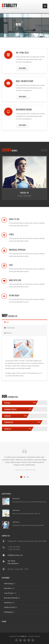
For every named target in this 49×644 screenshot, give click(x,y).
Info (7, 322)
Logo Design (9, 593)
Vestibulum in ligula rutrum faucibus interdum (28, 525)
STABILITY (23, 636)
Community (9, 328)
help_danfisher (13, 563)
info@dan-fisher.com (15, 555)
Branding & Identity (11, 598)
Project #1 (24, 193)
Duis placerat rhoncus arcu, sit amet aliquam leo (29, 502)
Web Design (9, 584)
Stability (9, 5)
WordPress (8, 603)
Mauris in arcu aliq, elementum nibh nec (26, 513)
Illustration (8, 588)
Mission (8, 333)
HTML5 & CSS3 (10, 607)
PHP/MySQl (8, 612)
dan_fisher (11, 561)
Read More (22, 68)
